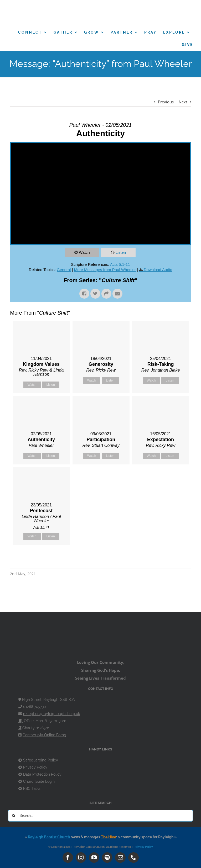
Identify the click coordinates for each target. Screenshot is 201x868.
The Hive (109, 837)
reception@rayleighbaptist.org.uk (51, 714)
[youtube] (94, 858)
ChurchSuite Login (39, 781)
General (64, 270)
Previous (166, 102)
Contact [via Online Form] (44, 735)
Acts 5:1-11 (120, 264)
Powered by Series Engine (172, 558)
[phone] (133, 858)
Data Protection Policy (42, 774)
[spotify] (107, 858)
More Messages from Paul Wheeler (105, 270)
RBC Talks (32, 788)
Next (183, 102)
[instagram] (81, 858)
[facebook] (68, 858)
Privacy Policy (35, 767)
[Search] (14, 816)
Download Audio (158, 270)
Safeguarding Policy (41, 760)
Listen (121, 252)
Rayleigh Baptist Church (49, 837)
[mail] (120, 858)
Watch (85, 252)
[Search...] (100, 816)
